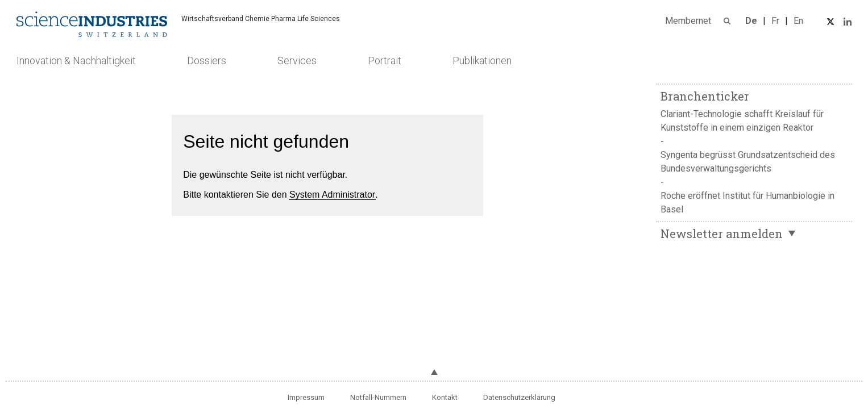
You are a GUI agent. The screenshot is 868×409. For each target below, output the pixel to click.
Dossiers (207, 60)
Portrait (385, 60)
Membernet (688, 21)
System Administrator (332, 195)
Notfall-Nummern (378, 397)
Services (297, 60)
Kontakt (445, 397)
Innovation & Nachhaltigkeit (76, 60)
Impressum (306, 397)
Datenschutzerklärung (519, 397)
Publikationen (482, 60)
